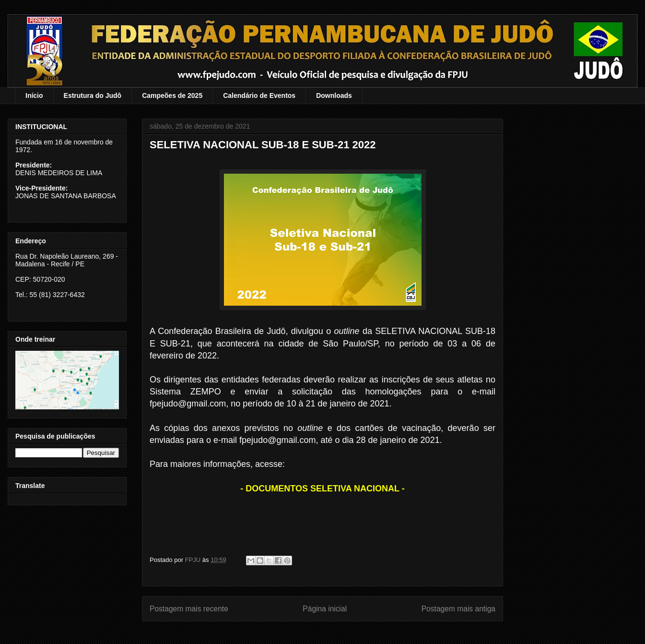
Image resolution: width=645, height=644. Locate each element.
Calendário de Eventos (259, 95)
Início (34, 95)
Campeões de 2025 (172, 95)
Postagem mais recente (189, 609)
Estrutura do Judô (93, 95)
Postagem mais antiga (458, 609)
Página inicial (325, 609)
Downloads (334, 95)
